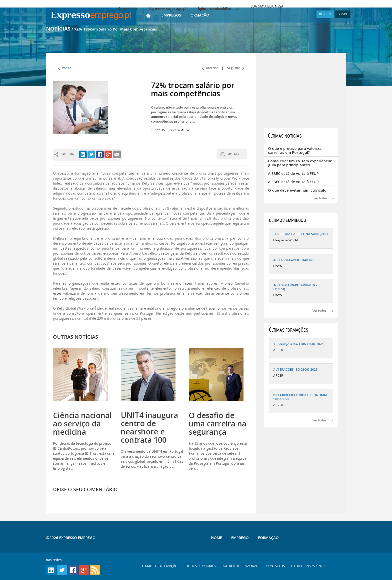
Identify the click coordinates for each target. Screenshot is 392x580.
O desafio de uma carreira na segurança (217, 424)
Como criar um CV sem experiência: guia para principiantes (300, 163)
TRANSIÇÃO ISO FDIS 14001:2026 (298, 344)
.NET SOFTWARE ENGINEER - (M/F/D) (295, 287)
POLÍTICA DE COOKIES (200, 566)
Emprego (240, 537)
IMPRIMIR (233, 154)
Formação (199, 15)
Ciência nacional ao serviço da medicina (82, 424)
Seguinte (236, 68)
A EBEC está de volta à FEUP (293, 173)
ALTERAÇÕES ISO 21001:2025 (295, 369)
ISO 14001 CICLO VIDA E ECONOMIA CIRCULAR (300, 397)
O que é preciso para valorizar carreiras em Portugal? (295, 150)
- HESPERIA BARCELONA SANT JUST (301, 234)
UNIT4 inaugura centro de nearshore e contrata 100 (149, 427)
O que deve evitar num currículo (297, 190)
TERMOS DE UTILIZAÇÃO (160, 566)
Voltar (64, 68)
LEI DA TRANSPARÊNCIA (308, 566)
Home (216, 537)
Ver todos (324, 198)
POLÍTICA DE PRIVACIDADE (241, 566)
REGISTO (325, 14)
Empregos (171, 15)
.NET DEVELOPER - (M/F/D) (293, 260)
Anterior (210, 68)
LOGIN (342, 14)
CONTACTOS (276, 566)
